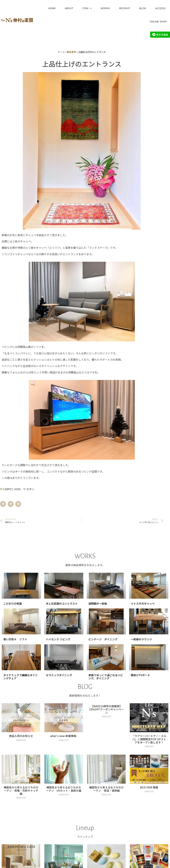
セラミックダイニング (59, 675)
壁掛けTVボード (140, 675)
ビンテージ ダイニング (103, 639)
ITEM (87, 8)
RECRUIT (125, 8)
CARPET (8, 489)
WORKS (105, 8)
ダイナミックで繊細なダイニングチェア (21, 677)
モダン (30, 489)
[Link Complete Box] (21, 727)
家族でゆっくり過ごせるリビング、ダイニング (106, 677)
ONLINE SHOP (158, 22)
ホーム (61, 52)
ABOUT (69, 8)
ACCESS (160, 8)
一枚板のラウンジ (141, 639)
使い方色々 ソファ (15, 639)
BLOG (143, 8)
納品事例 (71, 52)
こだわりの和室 (13, 603)
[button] (3, 504)
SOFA (17, 489)
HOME (52, 8)
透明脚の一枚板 (98, 603)
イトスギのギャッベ (143, 603)
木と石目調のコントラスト (62, 603)
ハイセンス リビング (58, 639)
